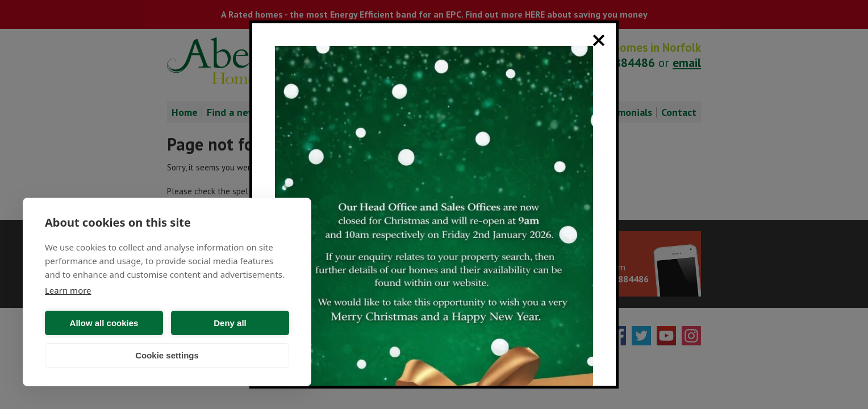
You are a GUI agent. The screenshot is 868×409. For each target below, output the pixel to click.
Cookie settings (167, 355)
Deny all (230, 323)
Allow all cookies (104, 323)
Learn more (68, 290)
